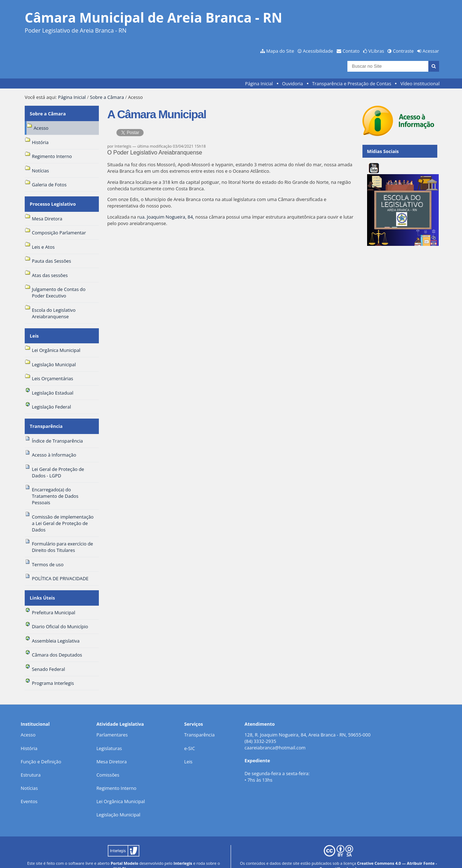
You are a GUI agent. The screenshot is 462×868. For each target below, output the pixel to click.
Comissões (108, 763)
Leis (34, 330)
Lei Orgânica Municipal (121, 790)
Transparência (46, 418)
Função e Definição (41, 750)
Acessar (431, 51)
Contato (351, 51)
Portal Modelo (124, 851)
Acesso (28, 723)
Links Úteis (42, 587)
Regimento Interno (116, 776)
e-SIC (189, 736)
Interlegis (183, 851)
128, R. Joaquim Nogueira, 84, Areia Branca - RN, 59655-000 (308, 723)
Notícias (29, 776)
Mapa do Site (280, 51)
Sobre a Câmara (107, 97)
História (29, 736)
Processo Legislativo (52, 200)
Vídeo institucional (420, 84)
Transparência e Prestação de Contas (352, 84)
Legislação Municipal (118, 803)
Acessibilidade (318, 51)
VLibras (376, 51)
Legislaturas (109, 736)
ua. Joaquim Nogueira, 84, (167, 217)
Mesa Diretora (112, 750)
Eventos (29, 790)
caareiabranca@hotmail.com (275, 736)
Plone (128, 857)
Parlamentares (112, 723)
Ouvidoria (292, 84)
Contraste (403, 51)
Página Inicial (259, 84)
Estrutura (31, 763)
